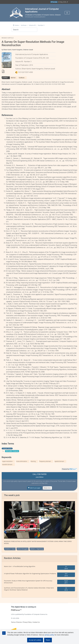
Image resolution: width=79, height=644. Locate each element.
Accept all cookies (35, 640)
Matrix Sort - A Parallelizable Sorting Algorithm (20, 566)
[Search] (24, 30)
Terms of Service (16, 622)
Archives (24, 25)
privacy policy (50, 635)
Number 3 (41, 25)
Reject (48, 640)
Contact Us (36, 622)
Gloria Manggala (23, 549)
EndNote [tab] (22, 78)
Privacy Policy (27, 622)
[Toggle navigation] (67, 13)
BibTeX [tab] (13, 78)
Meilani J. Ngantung (37, 549)
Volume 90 (32, 25)
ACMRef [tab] (5, 78)
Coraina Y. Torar (10, 549)
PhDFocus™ (16, 610)
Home (17, 25)
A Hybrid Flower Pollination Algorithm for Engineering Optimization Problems (30, 574)
